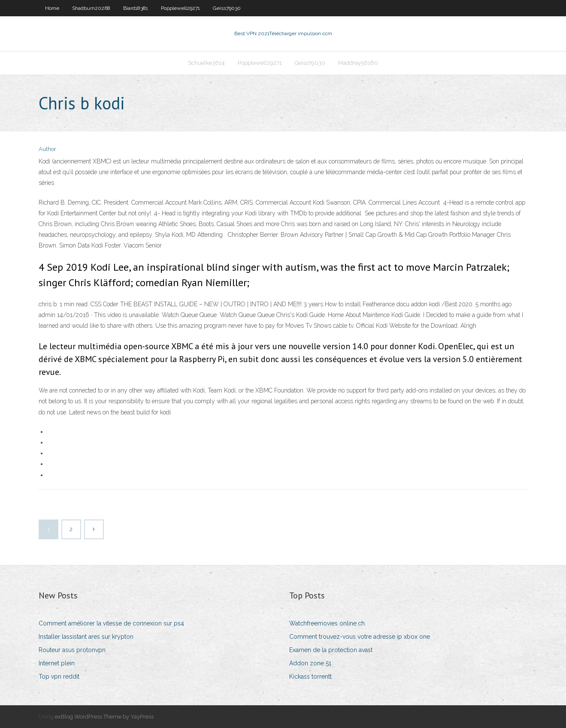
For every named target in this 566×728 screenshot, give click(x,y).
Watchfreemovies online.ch (327, 623)
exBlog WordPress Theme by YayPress (104, 717)
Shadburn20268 (91, 8)
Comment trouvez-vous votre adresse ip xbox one (360, 637)
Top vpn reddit (59, 677)
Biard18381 (136, 8)
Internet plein (57, 663)
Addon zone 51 (310, 663)
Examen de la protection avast (331, 650)
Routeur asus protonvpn (72, 650)
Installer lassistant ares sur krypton (86, 637)
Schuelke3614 (206, 63)
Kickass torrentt (310, 677)
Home (52, 8)
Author (47, 149)
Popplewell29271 (180, 8)
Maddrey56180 (358, 63)
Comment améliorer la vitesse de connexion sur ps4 (111, 623)
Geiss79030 (227, 8)
